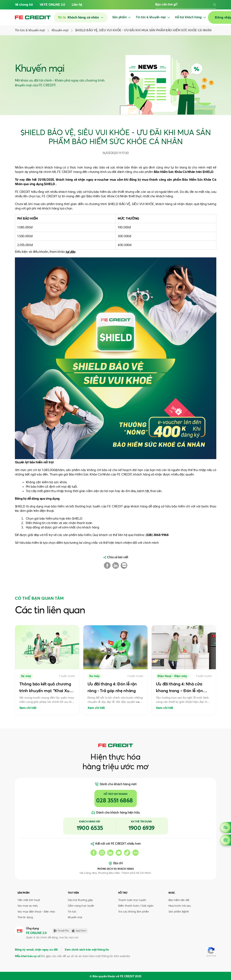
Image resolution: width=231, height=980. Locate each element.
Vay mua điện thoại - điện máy (36, 912)
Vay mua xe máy (28, 906)
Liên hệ (77, 5)
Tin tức (72, 912)
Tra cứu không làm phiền (134, 912)
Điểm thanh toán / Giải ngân (136, 906)
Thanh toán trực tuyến (132, 900)
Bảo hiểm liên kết (179, 900)
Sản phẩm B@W (179, 912)
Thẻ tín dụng (25, 917)
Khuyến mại (75, 917)
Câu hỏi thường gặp (80, 900)
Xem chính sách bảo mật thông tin (87, 950)
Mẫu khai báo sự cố (28, 956)
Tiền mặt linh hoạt (29, 900)
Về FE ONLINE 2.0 (52, 5)
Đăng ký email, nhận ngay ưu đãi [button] (36, 950)
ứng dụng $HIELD (42, 184)
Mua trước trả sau (180, 906)
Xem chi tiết (28, 708)
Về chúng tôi (24, 5)
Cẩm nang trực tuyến (81, 906)
